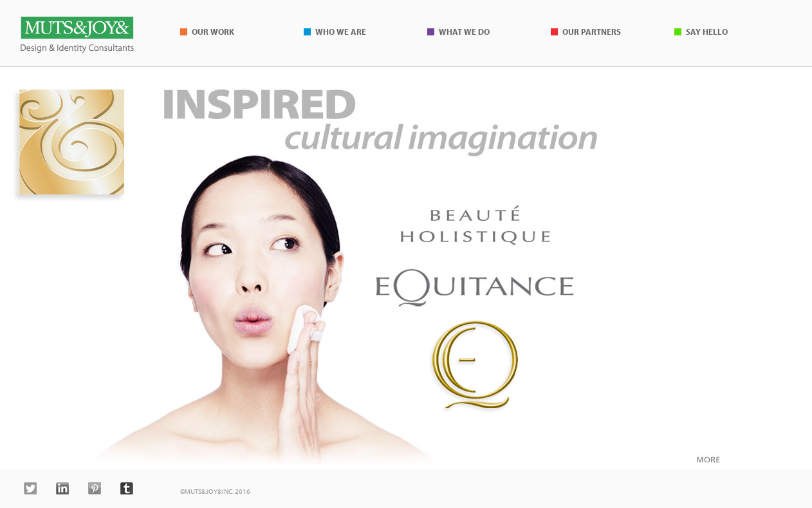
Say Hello (707, 32)
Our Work (213, 32)
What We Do (464, 32)
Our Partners (592, 32)
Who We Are (341, 32)
